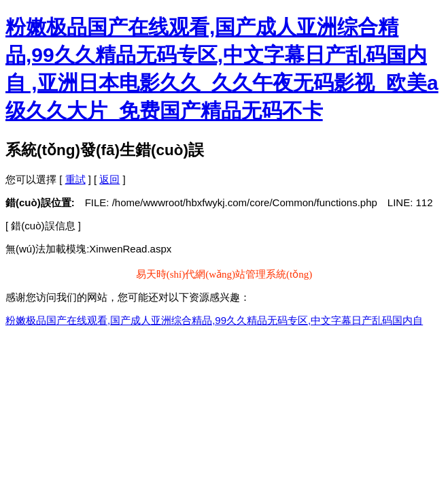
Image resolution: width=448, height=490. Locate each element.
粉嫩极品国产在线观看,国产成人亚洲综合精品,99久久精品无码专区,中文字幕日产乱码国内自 (214, 320)
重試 (75, 179)
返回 (109, 179)
